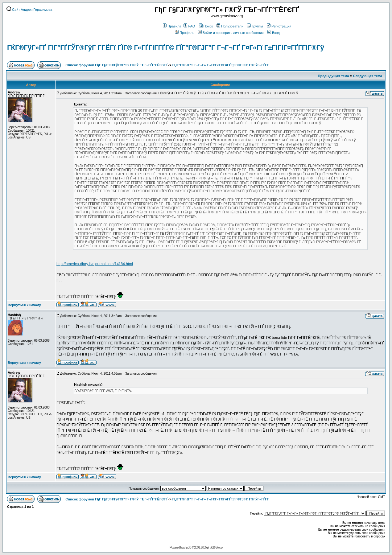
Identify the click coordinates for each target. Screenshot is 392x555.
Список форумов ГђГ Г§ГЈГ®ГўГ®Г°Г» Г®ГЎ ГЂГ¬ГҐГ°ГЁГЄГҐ (116, 65)
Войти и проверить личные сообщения (231, 33)
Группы (255, 26)
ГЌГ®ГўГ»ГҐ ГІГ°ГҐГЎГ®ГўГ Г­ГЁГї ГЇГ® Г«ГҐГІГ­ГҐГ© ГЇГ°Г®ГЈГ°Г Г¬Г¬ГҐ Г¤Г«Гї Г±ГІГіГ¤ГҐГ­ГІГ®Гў (166, 48)
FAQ (189, 26)
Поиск (206, 26)
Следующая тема (368, 76)
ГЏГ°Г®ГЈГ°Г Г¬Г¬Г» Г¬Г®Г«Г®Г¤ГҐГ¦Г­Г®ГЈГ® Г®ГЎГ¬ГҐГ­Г (221, 65)
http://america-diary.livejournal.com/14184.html (95, 264)
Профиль (185, 33)
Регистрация (279, 26)
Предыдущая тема (334, 76)
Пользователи (230, 26)
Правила (172, 26)
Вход (274, 33)
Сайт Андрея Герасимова (29, 10)
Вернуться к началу (24, 305)
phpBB (187, 547)
